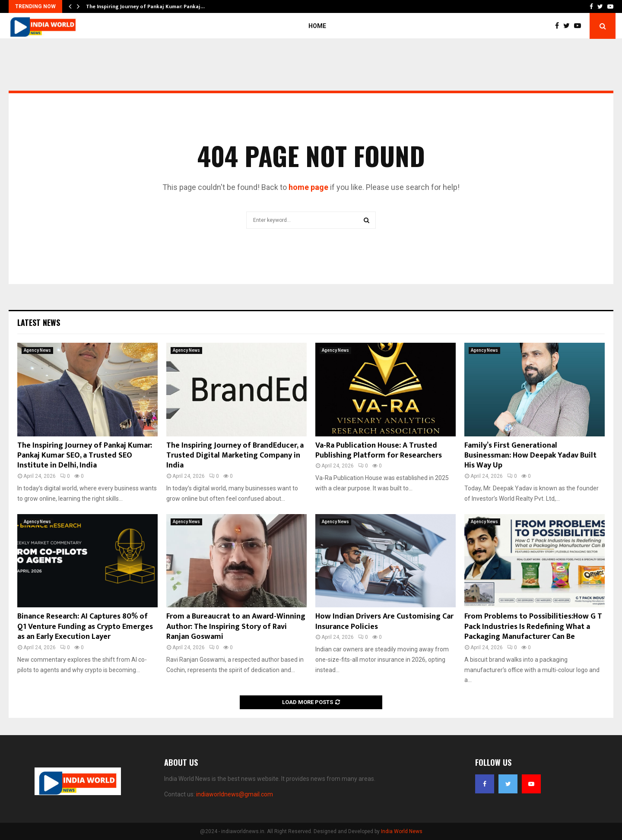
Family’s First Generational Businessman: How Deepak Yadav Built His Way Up (530, 456)
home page (308, 187)
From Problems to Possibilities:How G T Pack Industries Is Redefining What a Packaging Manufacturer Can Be (533, 627)
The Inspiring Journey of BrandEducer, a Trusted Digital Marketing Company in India (235, 456)
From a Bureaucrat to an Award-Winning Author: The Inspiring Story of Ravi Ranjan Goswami (236, 627)
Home (317, 26)
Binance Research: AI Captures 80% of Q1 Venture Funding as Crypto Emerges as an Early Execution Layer (85, 627)
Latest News (39, 322)
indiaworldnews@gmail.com (235, 794)
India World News (402, 831)
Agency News (37, 350)
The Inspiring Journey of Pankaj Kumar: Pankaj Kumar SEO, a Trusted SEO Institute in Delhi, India (85, 456)
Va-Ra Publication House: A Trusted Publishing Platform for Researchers (379, 450)
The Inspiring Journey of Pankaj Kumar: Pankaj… (145, 6)
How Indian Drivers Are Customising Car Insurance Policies (384, 621)
